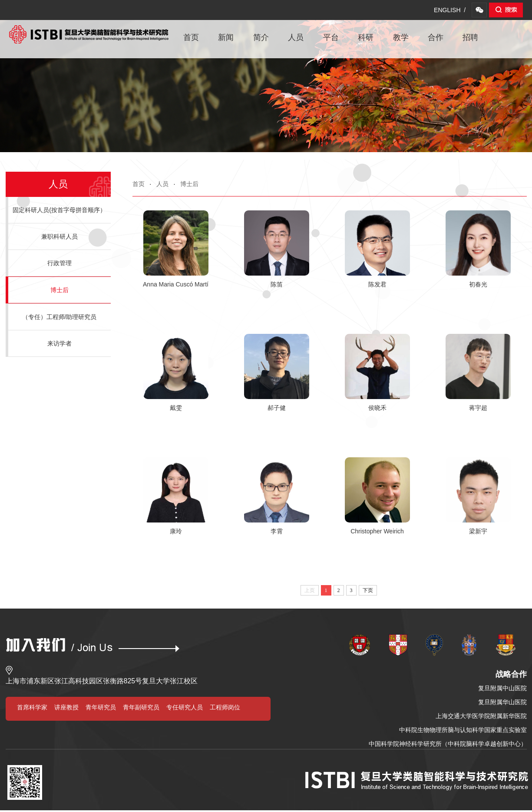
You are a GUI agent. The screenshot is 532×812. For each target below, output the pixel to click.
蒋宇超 (478, 408)
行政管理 (59, 263)
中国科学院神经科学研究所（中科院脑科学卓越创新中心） (448, 744)
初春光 (478, 284)
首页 (191, 37)
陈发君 (377, 284)
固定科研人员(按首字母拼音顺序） (59, 210)
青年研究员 (101, 707)
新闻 (226, 37)
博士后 (189, 184)
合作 (436, 37)
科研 (366, 37)
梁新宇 (478, 531)
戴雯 (176, 408)
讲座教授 (66, 707)
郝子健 (277, 408)
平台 (331, 37)
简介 (261, 37)
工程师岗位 (225, 707)
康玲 (176, 531)
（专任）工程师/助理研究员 (59, 317)
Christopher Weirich (377, 531)
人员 (296, 37)
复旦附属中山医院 (502, 688)
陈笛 (277, 284)
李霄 (277, 531)
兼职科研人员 (59, 236)
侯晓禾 (377, 408)
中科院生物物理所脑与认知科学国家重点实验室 (463, 730)
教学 (401, 37)
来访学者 (59, 343)
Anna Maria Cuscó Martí (176, 284)
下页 (368, 590)
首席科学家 (32, 707)
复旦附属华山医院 (502, 702)
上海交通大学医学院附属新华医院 (481, 716)
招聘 (470, 37)
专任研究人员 (185, 707)
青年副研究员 (141, 707)
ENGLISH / (450, 10)
